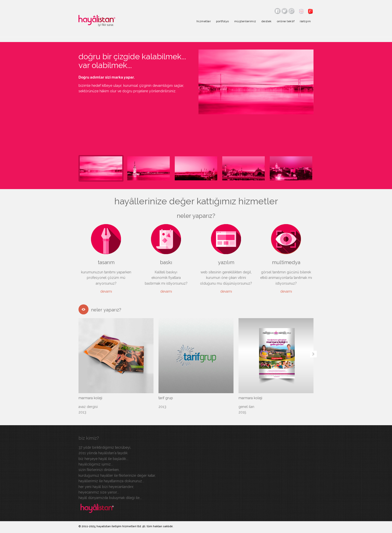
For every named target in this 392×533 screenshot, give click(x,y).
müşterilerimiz (245, 21)
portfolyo (222, 21)
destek (267, 21)
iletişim (305, 21)
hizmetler (204, 21)
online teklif (286, 21)
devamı (106, 291)
